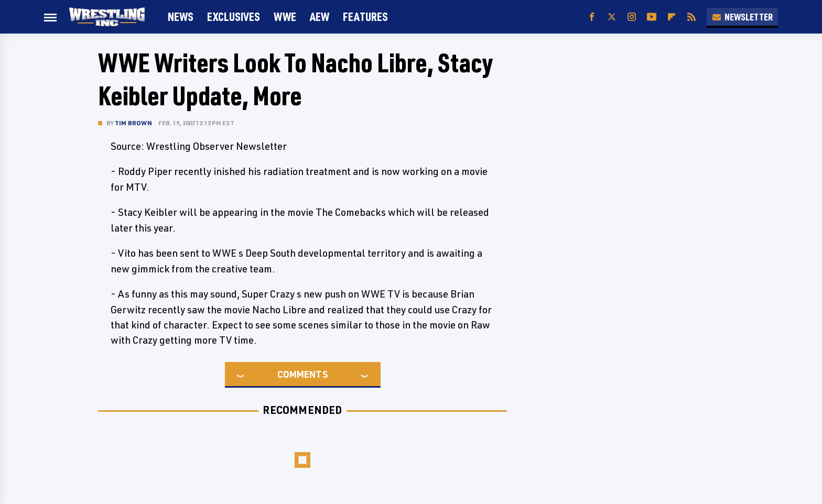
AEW (320, 17)
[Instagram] (632, 17)
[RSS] (691, 17)
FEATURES (365, 17)
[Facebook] (592, 17)
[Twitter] (612, 17)
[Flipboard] (672, 17)
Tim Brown (133, 123)
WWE (285, 17)
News (181, 17)
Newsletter (742, 17)
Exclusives (234, 17)
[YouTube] (652, 17)
